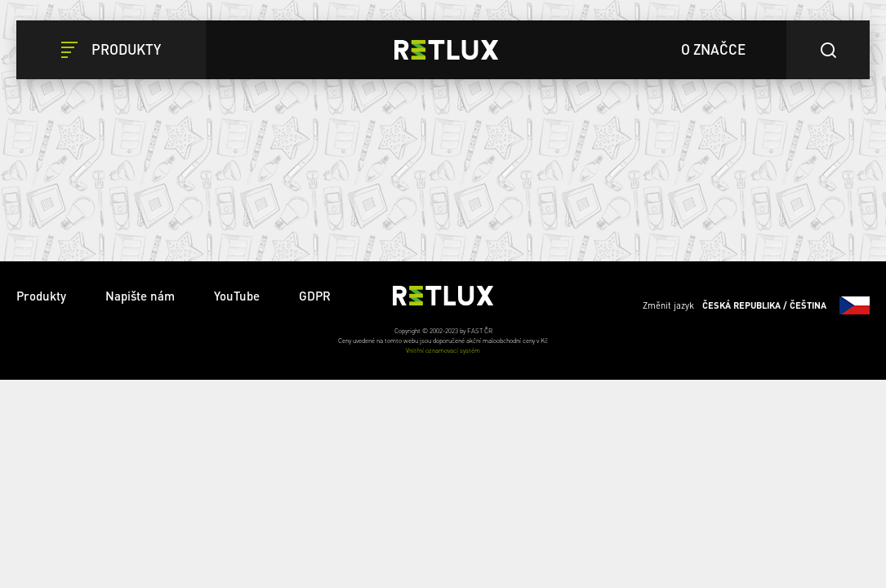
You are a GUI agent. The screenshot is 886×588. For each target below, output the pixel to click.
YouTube (237, 296)
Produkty (41, 296)
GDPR (315, 296)
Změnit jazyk (756, 305)
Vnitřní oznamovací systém (443, 350)
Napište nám (140, 296)
